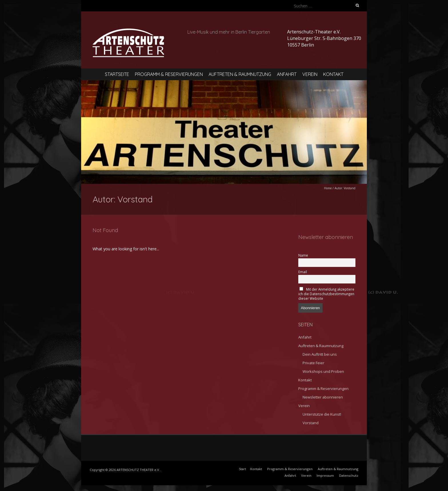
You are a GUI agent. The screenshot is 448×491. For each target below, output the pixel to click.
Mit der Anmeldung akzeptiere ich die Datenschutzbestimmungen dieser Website (326, 294)
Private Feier (313, 363)
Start (242, 469)
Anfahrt (287, 74)
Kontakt (333, 74)
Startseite (117, 74)
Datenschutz (349, 475)
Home (328, 188)
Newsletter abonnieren (323, 397)
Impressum (325, 475)
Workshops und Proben (323, 371)
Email (303, 272)
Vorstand (311, 423)
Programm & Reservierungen (169, 74)
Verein (310, 74)
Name (303, 255)
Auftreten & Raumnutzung (240, 74)
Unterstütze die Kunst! (322, 414)
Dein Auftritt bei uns (320, 354)
